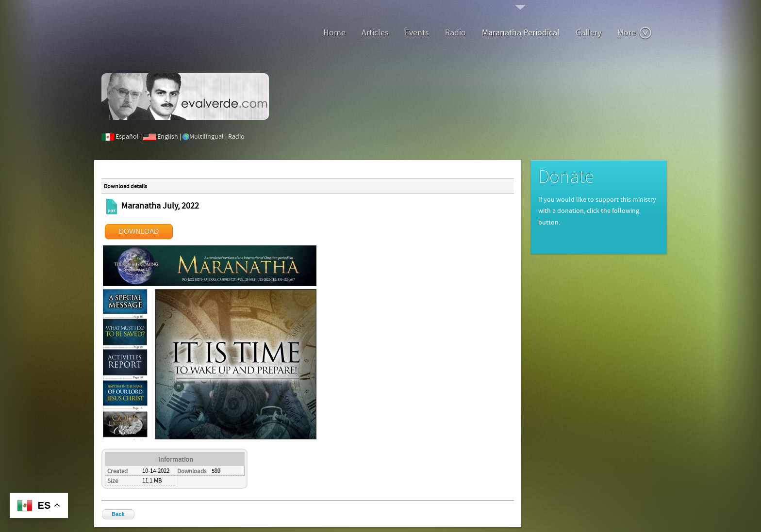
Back (118, 514)
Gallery (588, 33)
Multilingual (207, 137)
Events (417, 33)
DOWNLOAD (139, 231)
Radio (455, 33)
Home (334, 33)
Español (127, 137)
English (168, 137)
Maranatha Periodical (521, 33)
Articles (375, 33)
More (635, 33)
